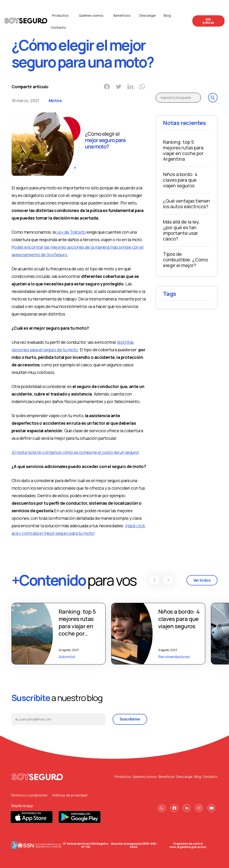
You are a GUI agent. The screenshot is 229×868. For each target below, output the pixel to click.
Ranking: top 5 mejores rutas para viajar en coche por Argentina (183, 150)
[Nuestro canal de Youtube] (211, 808)
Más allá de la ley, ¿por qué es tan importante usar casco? (181, 230)
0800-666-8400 (144, 845)
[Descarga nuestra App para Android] (80, 822)
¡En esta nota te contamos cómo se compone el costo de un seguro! (75, 452)
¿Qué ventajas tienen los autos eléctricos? (186, 204)
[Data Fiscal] (14, 845)
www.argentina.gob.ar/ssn (188, 847)
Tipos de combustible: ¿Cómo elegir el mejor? (186, 260)
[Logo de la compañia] (26, 21)
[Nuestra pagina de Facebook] (174, 808)
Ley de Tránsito (71, 232)
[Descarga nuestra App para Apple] (32, 822)
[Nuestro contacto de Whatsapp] (162, 808)
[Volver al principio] (37, 777)
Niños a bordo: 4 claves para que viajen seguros (180, 180)
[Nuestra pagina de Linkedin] (187, 808)
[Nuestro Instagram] (199, 808)
